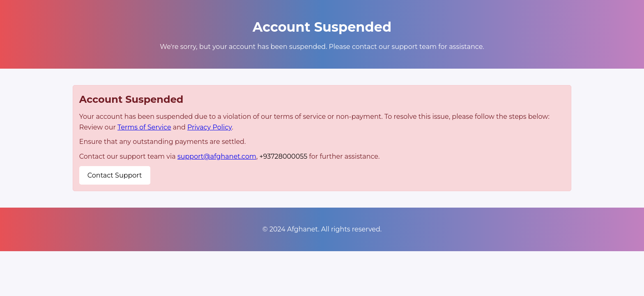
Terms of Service (144, 127)
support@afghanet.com (217, 156)
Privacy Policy (209, 127)
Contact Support (115, 175)
